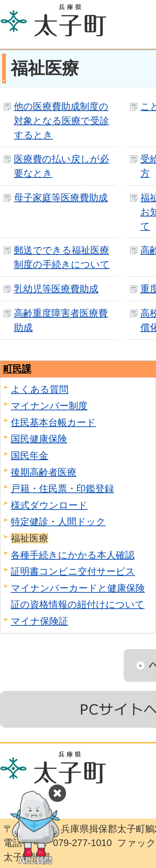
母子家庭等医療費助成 (61, 198)
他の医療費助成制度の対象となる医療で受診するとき (61, 121)
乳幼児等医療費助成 (56, 289)
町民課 (17, 369)
